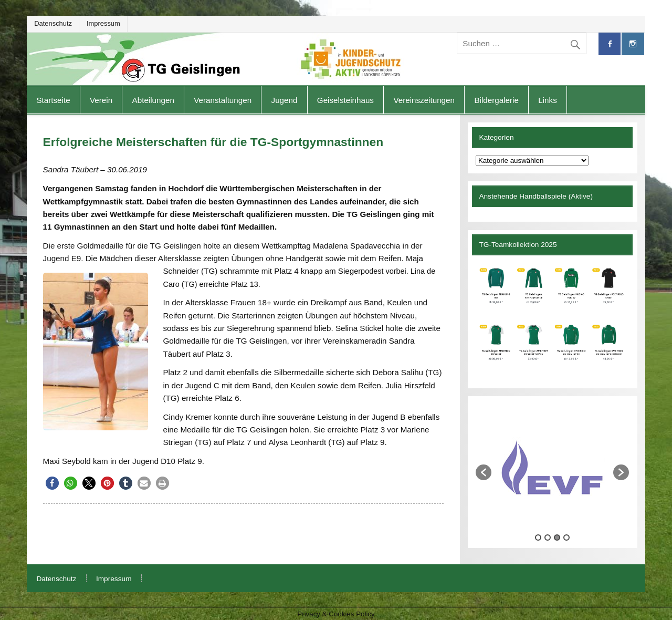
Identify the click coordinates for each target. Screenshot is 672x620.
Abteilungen (153, 100)
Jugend (285, 100)
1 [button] (538, 538)
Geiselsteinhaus (345, 100)
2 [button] (548, 538)
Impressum (103, 23)
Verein (101, 100)
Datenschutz (53, 23)
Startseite (53, 100)
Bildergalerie (496, 100)
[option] (553, 467)
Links (547, 100)
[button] (52, 483)
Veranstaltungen (223, 100)
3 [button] (557, 538)
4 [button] (566, 538)
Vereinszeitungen (424, 100)
